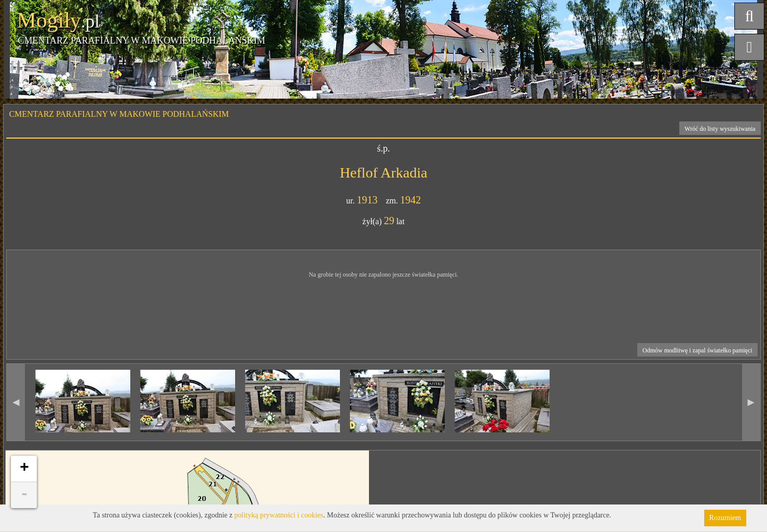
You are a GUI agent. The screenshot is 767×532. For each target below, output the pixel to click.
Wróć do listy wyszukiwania (720, 129)
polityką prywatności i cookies (279, 515)
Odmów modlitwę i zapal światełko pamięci (697, 350)
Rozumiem (725, 518)
